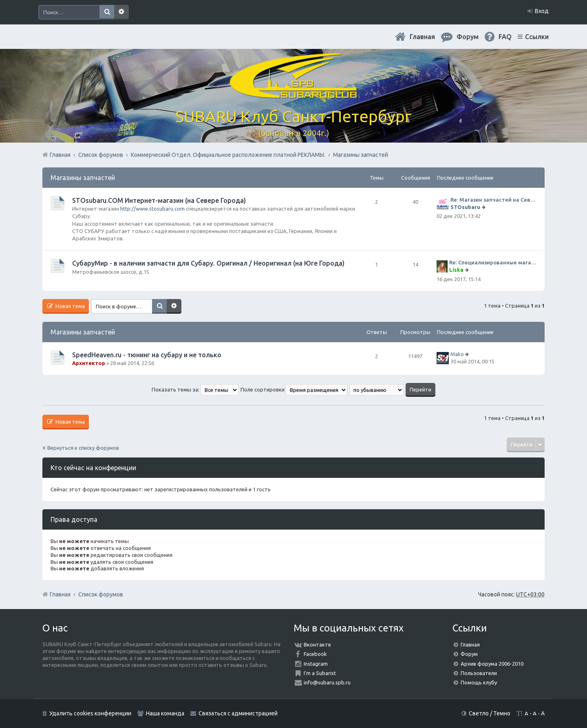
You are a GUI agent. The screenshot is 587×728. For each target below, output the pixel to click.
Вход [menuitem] (542, 11)
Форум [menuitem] (468, 37)
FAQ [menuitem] (505, 37)
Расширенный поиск (121, 12)
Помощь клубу (479, 682)
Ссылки (537, 37)
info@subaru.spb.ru (327, 682)
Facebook (315, 654)
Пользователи (479, 673)
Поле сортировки (294, 389)
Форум (469, 654)
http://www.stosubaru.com (152, 209)
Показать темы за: (195, 389)
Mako (457, 354)
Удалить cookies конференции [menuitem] (90, 713)
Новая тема (70, 306)
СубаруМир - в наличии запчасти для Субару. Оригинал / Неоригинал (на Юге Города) (208, 263)
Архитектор (89, 363)
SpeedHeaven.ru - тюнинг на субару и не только (147, 355)
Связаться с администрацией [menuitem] (238, 713)
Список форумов (101, 594)
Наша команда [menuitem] (165, 713)
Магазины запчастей (83, 178)
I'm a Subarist (320, 673)
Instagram (316, 664)
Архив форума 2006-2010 (492, 664)
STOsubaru (465, 207)
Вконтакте (317, 644)
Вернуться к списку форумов (83, 448)
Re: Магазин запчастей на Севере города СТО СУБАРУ (493, 200)
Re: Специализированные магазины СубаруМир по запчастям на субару (493, 262)
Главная (422, 37)
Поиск (107, 12)
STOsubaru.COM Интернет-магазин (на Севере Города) (159, 200)
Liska (456, 270)
